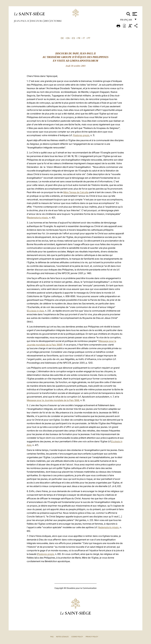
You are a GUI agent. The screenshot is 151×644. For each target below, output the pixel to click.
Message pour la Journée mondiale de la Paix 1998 (53, 400)
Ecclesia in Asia (36, 311)
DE (62, 38)
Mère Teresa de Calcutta (76, 192)
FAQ (52, 637)
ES (74, 38)
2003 (47, 21)
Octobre (56, 21)
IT (84, 38)
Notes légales (62, 637)
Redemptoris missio (38, 218)
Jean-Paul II (22, 21)
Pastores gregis (81, 135)
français (126, 21)
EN (68, 38)
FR (79, 38)
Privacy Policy (92, 637)
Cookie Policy (77, 637)
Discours (37, 21)
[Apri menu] (134, 14)
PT (89, 38)
